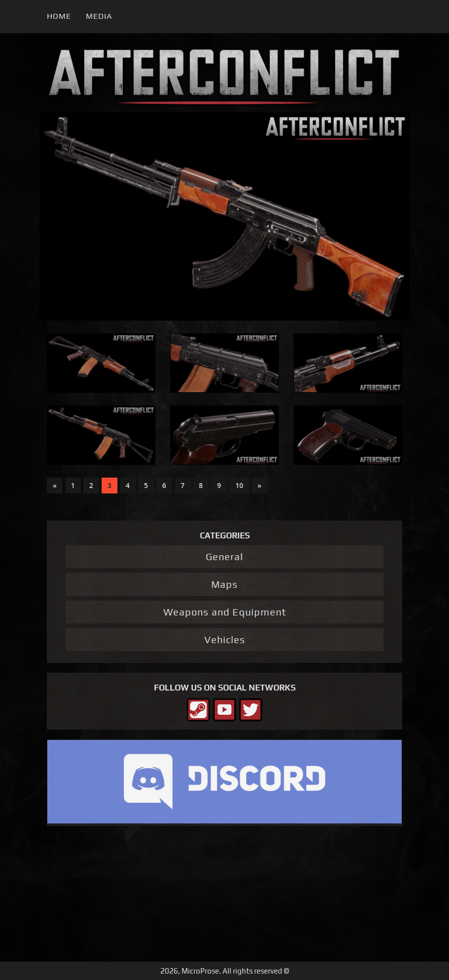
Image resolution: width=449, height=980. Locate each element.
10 (239, 485)
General (224, 556)
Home (59, 16)
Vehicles (225, 639)
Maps (224, 584)
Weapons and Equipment (225, 612)
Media (99, 16)
